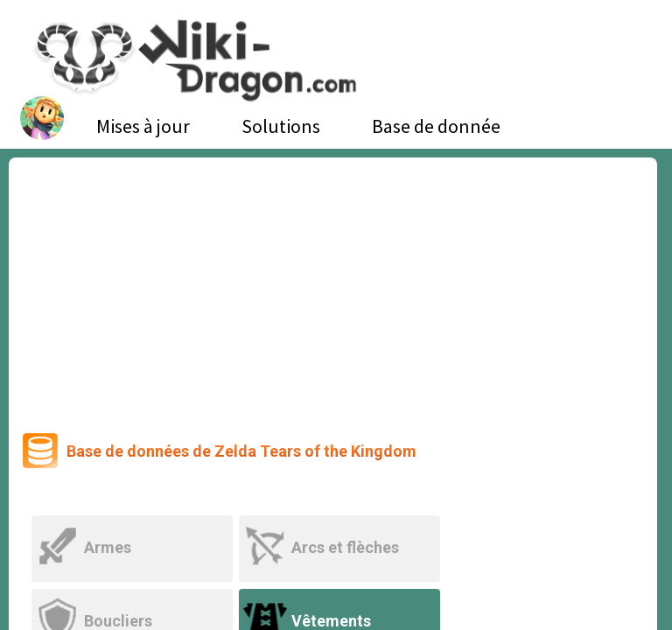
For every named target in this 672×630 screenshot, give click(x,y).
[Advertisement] (333, 289)
